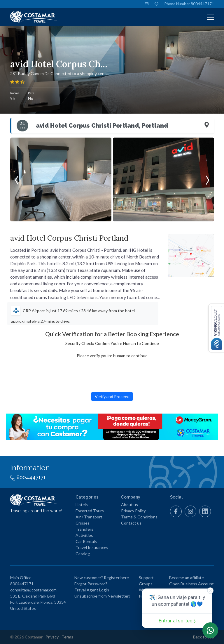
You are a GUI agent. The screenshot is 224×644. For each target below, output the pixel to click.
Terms (67, 637)
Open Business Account (191, 584)
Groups (146, 584)
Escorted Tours (90, 511)
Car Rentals (86, 541)
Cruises (83, 523)
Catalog (83, 554)
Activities (84, 535)
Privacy (52, 637)
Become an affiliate (187, 578)
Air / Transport (89, 517)
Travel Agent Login (92, 590)
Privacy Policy (133, 511)
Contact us (131, 523)
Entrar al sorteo (177, 621)
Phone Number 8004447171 (189, 4)
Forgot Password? (91, 584)
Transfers (84, 529)
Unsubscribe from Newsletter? (102, 596)
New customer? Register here (102, 578)
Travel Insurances (92, 547)
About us (129, 505)
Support (146, 578)
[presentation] (17, 179)
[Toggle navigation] (210, 17)
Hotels (82, 505)
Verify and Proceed (112, 396)
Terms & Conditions (139, 517)
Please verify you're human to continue (112, 356)
